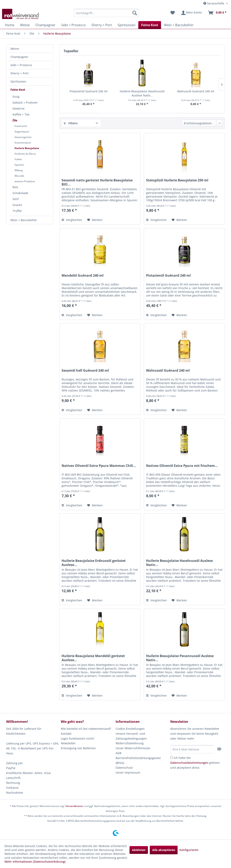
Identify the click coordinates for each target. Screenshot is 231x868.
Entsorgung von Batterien (78, 748)
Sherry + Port (19, 73)
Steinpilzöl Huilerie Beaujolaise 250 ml (177, 180)
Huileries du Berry (25, 154)
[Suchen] (135, 13)
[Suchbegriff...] (106, 13)
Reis (15, 187)
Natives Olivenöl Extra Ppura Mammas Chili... (99, 466)
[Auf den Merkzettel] (95, 220)
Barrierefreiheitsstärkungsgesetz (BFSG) (138, 760)
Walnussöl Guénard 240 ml (196, 91)
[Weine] (25, 25)
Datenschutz (124, 768)
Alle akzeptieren (164, 850)
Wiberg (19, 170)
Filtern (71, 123)
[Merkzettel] (173, 13)
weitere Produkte (25, 181)
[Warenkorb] (217, 13)
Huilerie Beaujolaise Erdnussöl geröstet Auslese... (94, 563)
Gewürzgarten (23, 137)
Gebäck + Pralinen (25, 102)
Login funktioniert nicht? (78, 738)
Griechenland (23, 143)
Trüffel (17, 211)
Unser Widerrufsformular (133, 748)
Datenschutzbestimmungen (189, 763)
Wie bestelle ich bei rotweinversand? (86, 729)
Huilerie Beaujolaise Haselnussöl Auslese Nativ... (142, 93)
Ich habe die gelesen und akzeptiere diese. (195, 763)
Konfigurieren (189, 850)
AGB (118, 753)
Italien (18, 159)
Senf (16, 199)
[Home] (10, 25)
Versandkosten (74, 806)
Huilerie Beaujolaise (27, 148)
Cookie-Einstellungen (130, 729)
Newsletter (68, 743)
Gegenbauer (22, 132)
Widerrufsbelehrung (130, 743)
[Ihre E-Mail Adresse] (192, 749)
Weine (15, 49)
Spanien (19, 165)
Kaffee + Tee (21, 114)
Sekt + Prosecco (21, 65)
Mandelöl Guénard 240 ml (83, 276)
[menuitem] (106, 13)
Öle (15, 120)
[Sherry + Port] (102, 25)
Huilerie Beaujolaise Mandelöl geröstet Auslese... (93, 658)
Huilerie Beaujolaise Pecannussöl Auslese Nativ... (180, 658)
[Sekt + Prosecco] (73, 25)
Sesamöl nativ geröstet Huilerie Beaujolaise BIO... (97, 182)
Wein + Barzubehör (24, 220)
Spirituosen (18, 81)
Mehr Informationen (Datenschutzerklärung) (35, 862)
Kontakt (66, 734)
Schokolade (20, 193)
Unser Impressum (128, 772)
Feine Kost (18, 90)
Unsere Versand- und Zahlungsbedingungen (131, 736)
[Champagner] (45, 25)
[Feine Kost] (150, 25)
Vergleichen (72, 220)
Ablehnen (139, 850)
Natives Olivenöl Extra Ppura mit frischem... (182, 466)
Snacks (17, 205)
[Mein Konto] (191, 13)
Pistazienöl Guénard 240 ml (88, 91)
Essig (16, 97)
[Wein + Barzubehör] (179, 25)
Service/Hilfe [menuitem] (214, 3)
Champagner (19, 57)
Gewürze (19, 108)
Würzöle (19, 176)
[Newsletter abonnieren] (219, 749)
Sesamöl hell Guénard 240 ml (85, 371)
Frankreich (21, 126)
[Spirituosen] (127, 25)
